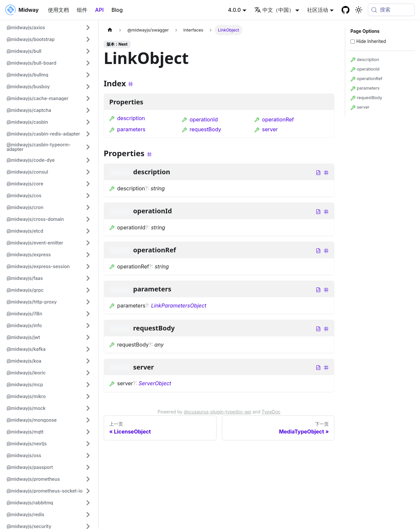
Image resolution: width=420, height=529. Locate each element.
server (266, 129)
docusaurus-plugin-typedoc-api (218, 412)
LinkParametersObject (178, 306)
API (99, 10)
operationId (200, 119)
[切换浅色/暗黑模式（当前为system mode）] (359, 10)
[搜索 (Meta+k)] (391, 10)
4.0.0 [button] (234, 10)
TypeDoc (271, 412)
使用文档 (58, 10)
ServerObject (155, 383)
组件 (82, 10)
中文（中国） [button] (274, 10)
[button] (49, 28)
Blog (117, 10)
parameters (127, 129)
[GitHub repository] (346, 10)
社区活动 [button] (318, 10)
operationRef (274, 119)
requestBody (201, 129)
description (127, 118)
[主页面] (110, 30)
